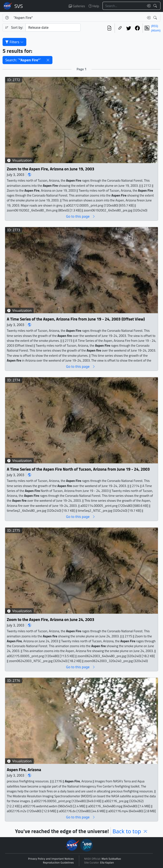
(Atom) (156, 30)
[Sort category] (53, 27)
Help (94, 6)
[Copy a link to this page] (120, 28)
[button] (48, 60)
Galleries (77, 6)
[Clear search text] (148, 6)
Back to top (130, 831)
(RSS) (155, 26)
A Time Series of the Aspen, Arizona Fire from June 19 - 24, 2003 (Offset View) (76, 319)
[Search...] (124, 6)
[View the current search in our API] (109, 28)
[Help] (7, 18)
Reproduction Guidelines (58, 863)
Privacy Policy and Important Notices (51, 859)
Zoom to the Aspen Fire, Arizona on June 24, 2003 (51, 619)
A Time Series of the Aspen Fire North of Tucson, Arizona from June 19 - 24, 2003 (78, 469)
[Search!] (156, 6)
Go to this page (81, 216)
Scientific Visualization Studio (19, 6)
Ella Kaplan (107, 863)
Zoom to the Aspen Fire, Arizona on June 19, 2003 (51, 169)
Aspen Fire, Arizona (24, 770)
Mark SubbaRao (111, 859)
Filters (14, 42)
